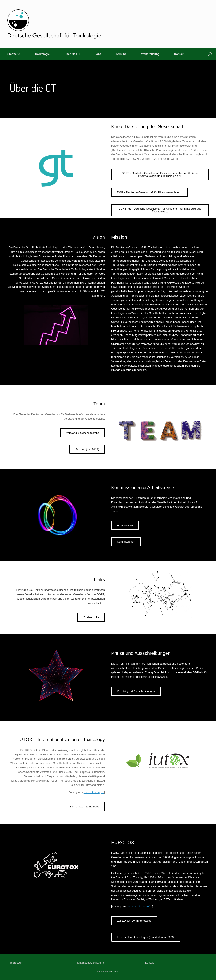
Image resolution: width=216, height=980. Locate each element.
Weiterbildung (150, 54)
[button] (210, 54)
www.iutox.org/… (94, 792)
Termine (121, 54)
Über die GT (72, 54)
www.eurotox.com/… (140, 906)
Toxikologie (42, 54)
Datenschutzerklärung (90, 963)
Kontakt (179, 54)
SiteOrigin (114, 972)
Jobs (98, 54)
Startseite (14, 54)
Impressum (16, 963)
